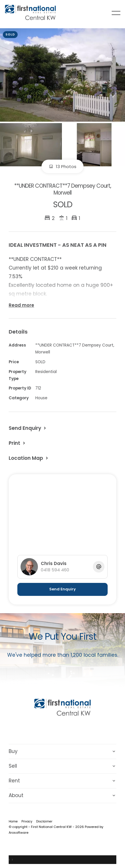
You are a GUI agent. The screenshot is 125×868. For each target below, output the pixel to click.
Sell (13, 766)
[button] (18, 443)
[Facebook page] (55, 730)
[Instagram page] (71, 730)
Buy (13, 751)
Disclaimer (44, 821)
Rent (14, 781)
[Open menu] (116, 13)
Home (13, 821)
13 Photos (63, 166)
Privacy (27, 821)
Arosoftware (19, 833)
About (16, 795)
